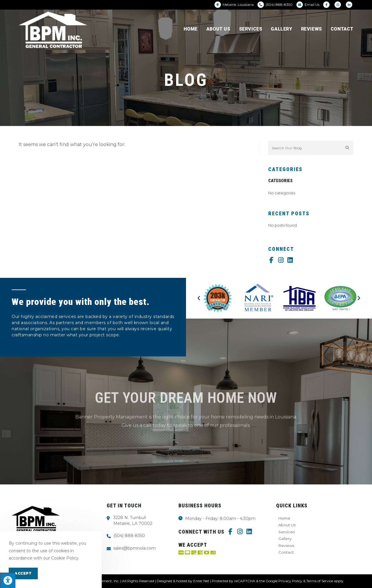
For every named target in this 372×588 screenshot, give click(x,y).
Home (284, 518)
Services (287, 532)
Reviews (286, 546)
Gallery (285, 539)
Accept (23, 573)
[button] (199, 298)
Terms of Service (320, 581)
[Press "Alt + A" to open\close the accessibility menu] (8, 580)
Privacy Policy (290, 581)
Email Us (312, 5)
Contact (286, 552)
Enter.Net (201, 581)
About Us (287, 525)
